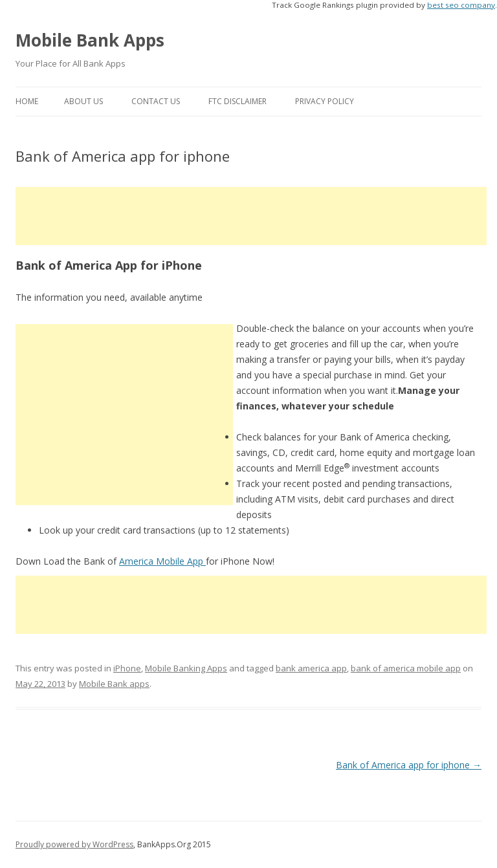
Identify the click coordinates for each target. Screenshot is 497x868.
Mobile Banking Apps (186, 668)
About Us (83, 101)
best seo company (461, 5)
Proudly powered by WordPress (74, 844)
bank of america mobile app (406, 668)
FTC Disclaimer (237, 101)
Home (27, 101)
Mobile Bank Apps (90, 40)
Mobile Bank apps (114, 684)
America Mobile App (162, 561)
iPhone (127, 668)
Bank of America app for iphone (409, 765)
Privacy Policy (325, 101)
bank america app (311, 668)
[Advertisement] (251, 216)
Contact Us (156, 101)
